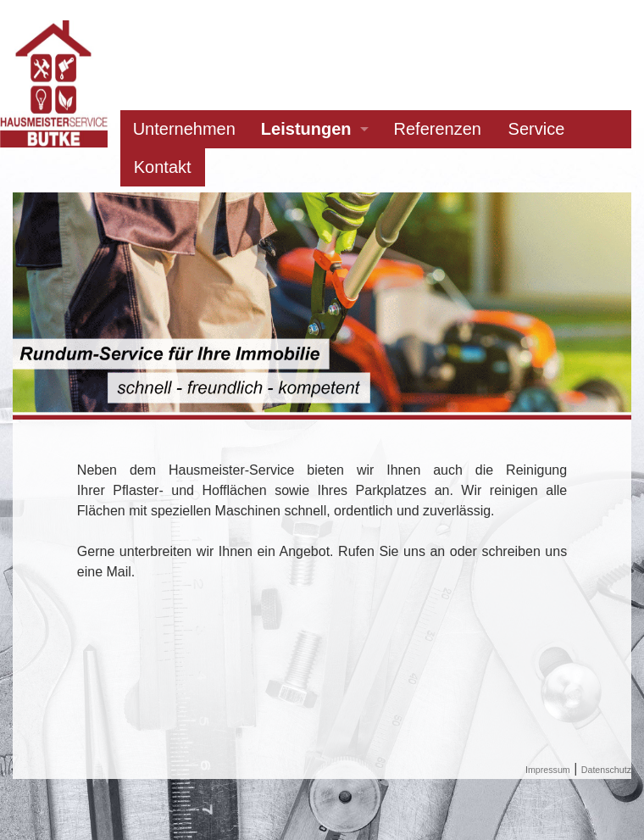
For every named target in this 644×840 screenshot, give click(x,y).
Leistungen (306, 129)
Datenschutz (606, 770)
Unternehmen (184, 129)
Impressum (548, 770)
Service (537, 129)
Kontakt (163, 167)
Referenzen (438, 129)
